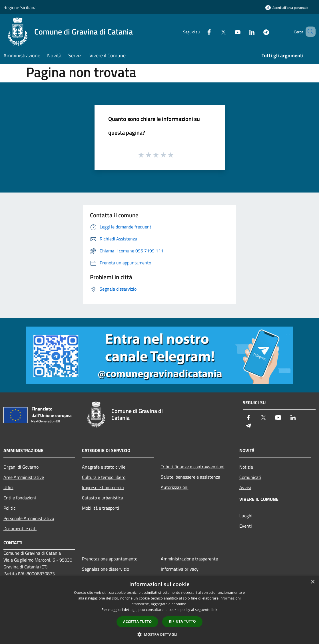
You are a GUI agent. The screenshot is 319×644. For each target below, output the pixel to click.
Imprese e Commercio (103, 487)
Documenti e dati (20, 528)
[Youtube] (229, 32)
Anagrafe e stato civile (104, 467)
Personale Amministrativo (29, 518)
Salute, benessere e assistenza (190, 477)
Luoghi (246, 516)
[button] (160, 634)
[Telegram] (258, 32)
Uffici (8, 487)
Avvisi (245, 487)
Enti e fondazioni (20, 498)
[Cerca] (309, 32)
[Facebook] (201, 32)
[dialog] (159, 610)
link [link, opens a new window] (214, 610)
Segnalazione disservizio (106, 569)
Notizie (246, 467)
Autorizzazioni (175, 487)
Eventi (246, 526)
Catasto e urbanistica (103, 498)
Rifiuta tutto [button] (182, 621)
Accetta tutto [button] (137, 622)
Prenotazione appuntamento (110, 559)
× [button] (313, 582)
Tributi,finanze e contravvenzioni (193, 467)
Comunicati (250, 477)
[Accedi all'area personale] (287, 8)
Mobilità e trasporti (101, 508)
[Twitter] (215, 32)
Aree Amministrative (24, 477)
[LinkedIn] (244, 32)
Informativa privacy (180, 569)
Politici (10, 508)
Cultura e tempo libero (104, 477)
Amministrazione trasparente (189, 559)
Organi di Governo (21, 467)
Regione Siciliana (20, 7)
